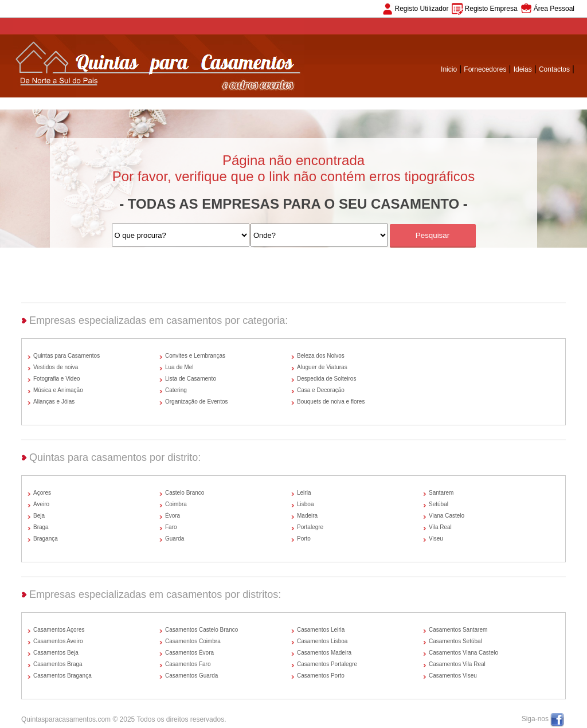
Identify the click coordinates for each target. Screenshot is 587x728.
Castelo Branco (185, 493)
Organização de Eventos (197, 402)
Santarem (441, 493)
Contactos (554, 69)
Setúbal (439, 504)
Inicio (449, 69)
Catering (176, 390)
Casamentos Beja (56, 653)
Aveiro (41, 504)
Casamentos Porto (321, 676)
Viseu (436, 539)
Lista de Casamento (191, 379)
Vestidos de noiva (56, 367)
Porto (304, 539)
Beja (39, 516)
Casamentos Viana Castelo (463, 653)
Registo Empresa (491, 9)
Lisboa (305, 504)
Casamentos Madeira (324, 653)
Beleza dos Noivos (321, 356)
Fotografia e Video (57, 379)
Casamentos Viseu (453, 676)
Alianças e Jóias (54, 402)
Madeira (307, 516)
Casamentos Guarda (191, 676)
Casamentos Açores (59, 630)
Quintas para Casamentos (66, 356)
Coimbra (176, 504)
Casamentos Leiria (321, 630)
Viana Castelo (447, 516)
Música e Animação (58, 390)
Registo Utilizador (422, 9)
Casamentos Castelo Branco (201, 630)
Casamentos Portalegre (327, 664)
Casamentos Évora (189, 653)
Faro (171, 527)
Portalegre (310, 527)
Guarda (175, 539)
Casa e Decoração (321, 390)
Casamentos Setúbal (455, 641)
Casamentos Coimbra (193, 641)
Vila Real (440, 527)
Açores (42, 493)
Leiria (304, 493)
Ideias (523, 69)
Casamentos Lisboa (322, 641)
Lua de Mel (179, 367)
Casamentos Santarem (458, 630)
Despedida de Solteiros (326, 379)
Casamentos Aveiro (58, 641)
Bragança (46, 539)
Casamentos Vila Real (457, 664)
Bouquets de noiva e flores (331, 402)
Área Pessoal (554, 9)
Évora (173, 516)
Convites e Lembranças (195, 356)
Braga (41, 527)
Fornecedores (485, 69)
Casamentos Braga (58, 664)
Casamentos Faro (188, 664)
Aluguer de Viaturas (322, 367)
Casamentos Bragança (62, 676)
